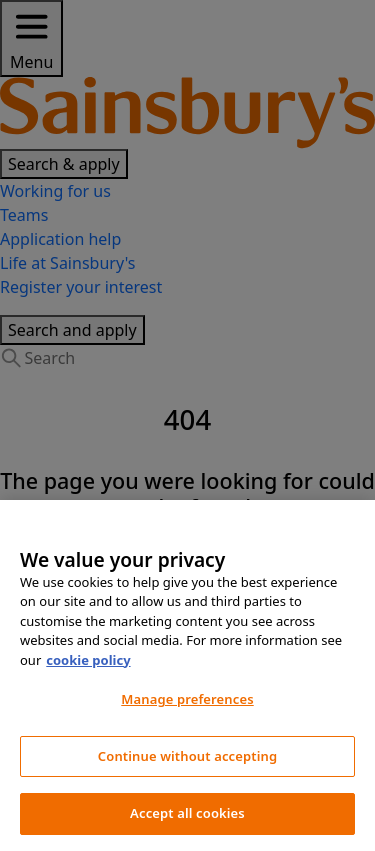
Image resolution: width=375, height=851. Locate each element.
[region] (187, 675)
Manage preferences (187, 699)
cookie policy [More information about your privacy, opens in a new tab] (88, 660)
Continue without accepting (187, 756)
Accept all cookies (187, 813)
